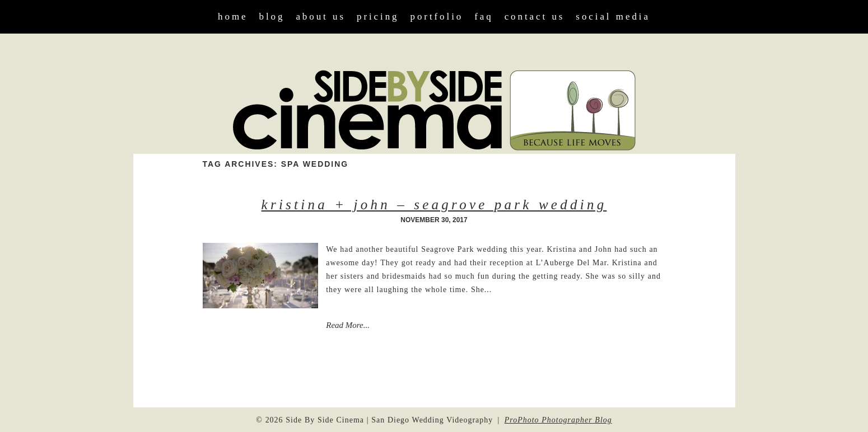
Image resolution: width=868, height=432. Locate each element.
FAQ (484, 17)
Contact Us (535, 17)
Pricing (378, 17)
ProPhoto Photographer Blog (558, 420)
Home (233, 17)
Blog (272, 17)
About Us (321, 17)
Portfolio (437, 17)
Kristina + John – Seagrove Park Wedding (434, 205)
